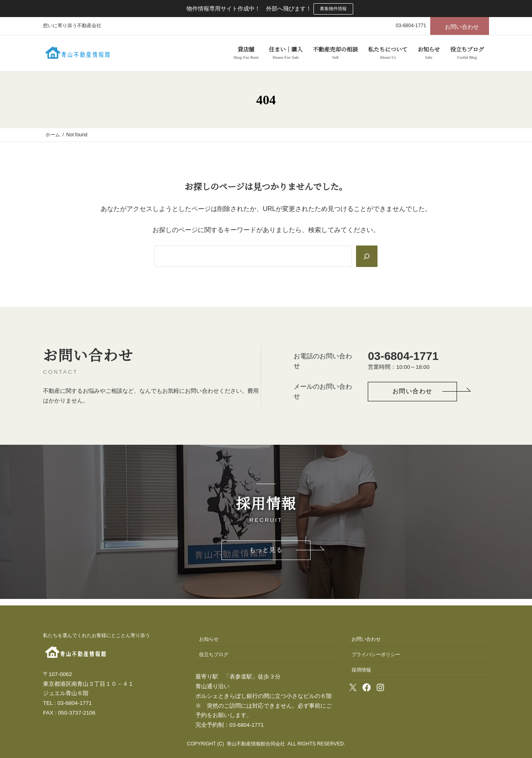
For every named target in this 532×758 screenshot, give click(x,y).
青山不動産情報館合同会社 (256, 744)
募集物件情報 (333, 9)
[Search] (366, 256)
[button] (460, 26)
